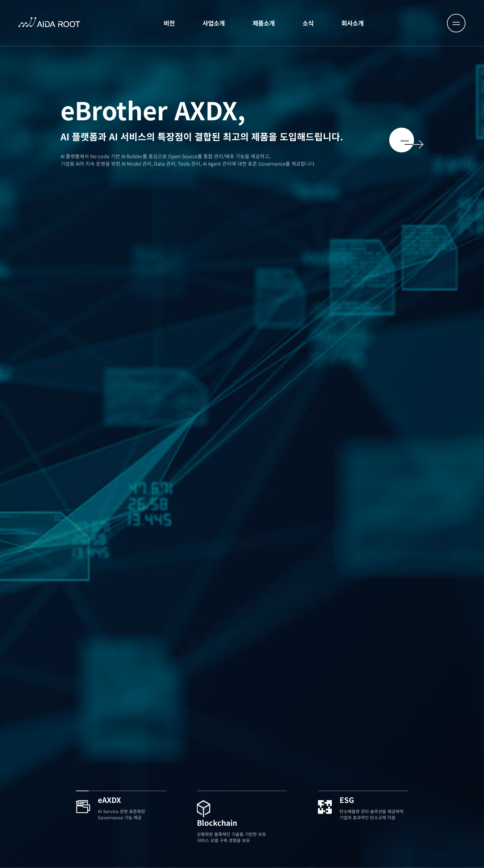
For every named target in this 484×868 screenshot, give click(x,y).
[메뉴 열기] (456, 23)
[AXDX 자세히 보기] (406, 125)
